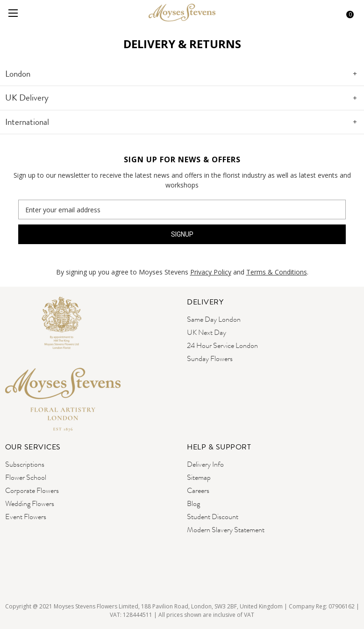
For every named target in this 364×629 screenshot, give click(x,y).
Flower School (26, 477)
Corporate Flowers (32, 490)
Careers (198, 490)
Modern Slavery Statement (226, 530)
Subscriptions (25, 464)
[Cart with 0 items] (347, 13)
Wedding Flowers (30, 503)
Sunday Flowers (210, 358)
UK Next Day (207, 332)
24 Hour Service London (222, 345)
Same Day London (214, 319)
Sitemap (199, 477)
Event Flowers (26, 517)
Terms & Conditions (277, 272)
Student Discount (213, 517)
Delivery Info (205, 464)
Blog (193, 503)
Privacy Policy (211, 272)
